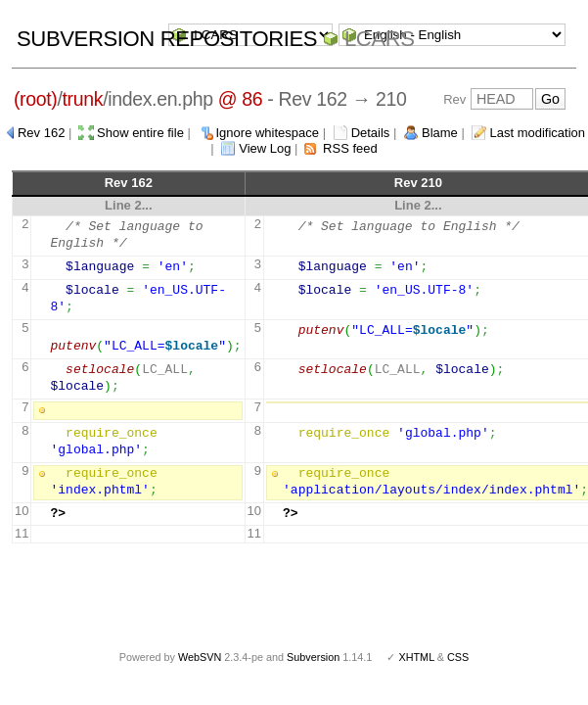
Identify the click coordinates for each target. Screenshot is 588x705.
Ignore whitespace (268, 133)
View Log (265, 148)
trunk (83, 99)
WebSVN (200, 657)
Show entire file (140, 133)
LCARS (380, 39)
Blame (440, 133)
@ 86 (241, 99)
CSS (458, 657)
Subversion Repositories (167, 39)
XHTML (416, 657)
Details (371, 133)
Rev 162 (41, 133)
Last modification (537, 133)
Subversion (313, 657)
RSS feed (350, 148)
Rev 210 (418, 183)
